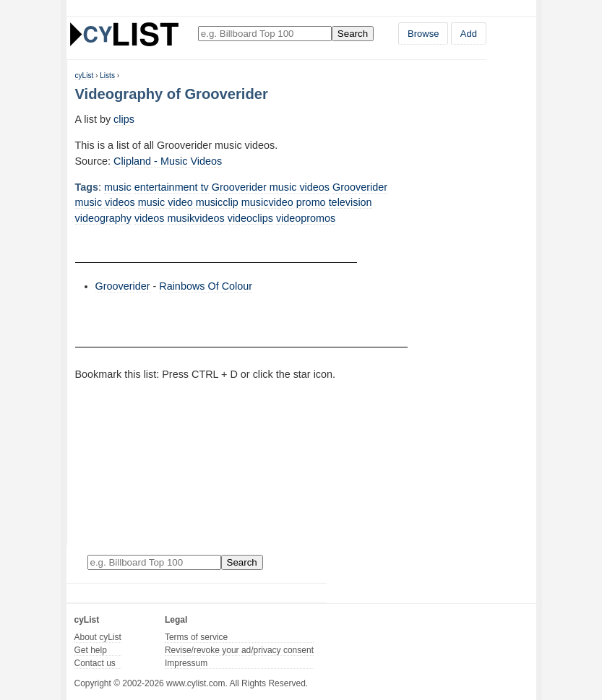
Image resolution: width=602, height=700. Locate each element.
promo (311, 202)
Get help (91, 650)
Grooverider (360, 187)
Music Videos (190, 161)
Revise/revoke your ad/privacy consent (239, 650)
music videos (105, 202)
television (351, 202)
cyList (85, 75)
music (118, 187)
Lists (107, 75)
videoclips (250, 218)
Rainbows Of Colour (206, 286)
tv (205, 187)
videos (150, 218)
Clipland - (136, 161)
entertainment (166, 187)
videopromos (306, 218)
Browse (423, 34)
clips (124, 119)
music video (165, 202)
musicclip (217, 202)
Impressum (186, 663)
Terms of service (196, 637)
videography (103, 218)
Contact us (95, 663)
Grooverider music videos (271, 187)
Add (469, 34)
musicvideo (267, 202)
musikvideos (196, 218)
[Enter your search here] (265, 34)
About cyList (98, 637)
